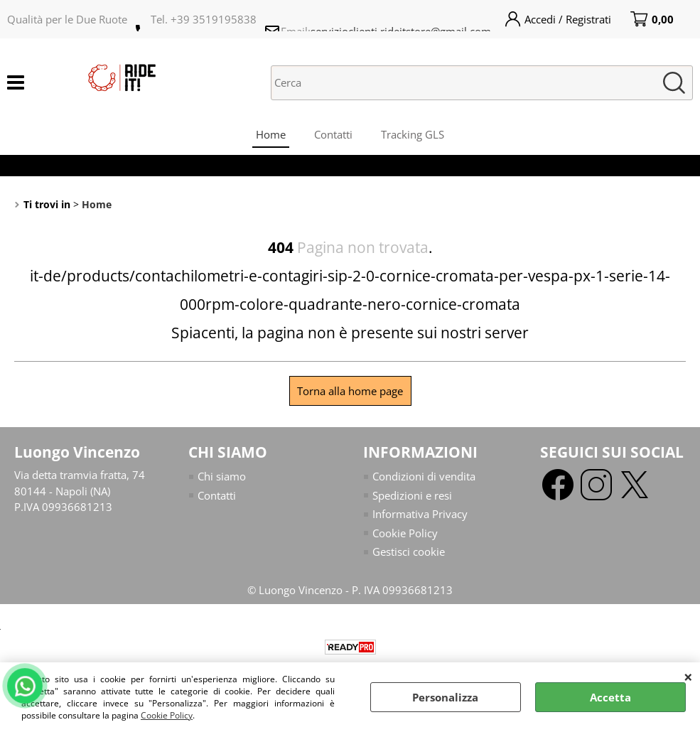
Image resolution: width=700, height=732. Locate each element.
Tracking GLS (413, 134)
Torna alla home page (350, 391)
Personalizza (445, 697)
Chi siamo (222, 476)
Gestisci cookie (409, 551)
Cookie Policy (167, 715)
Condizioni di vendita (424, 476)
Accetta (610, 697)
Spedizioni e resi (412, 495)
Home (271, 134)
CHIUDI (688, 677)
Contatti (333, 134)
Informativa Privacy (420, 514)
